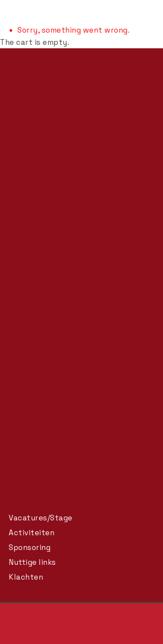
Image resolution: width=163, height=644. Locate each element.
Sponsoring (30, 547)
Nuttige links (32, 562)
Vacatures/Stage (41, 518)
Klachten (26, 577)
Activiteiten (32, 533)
